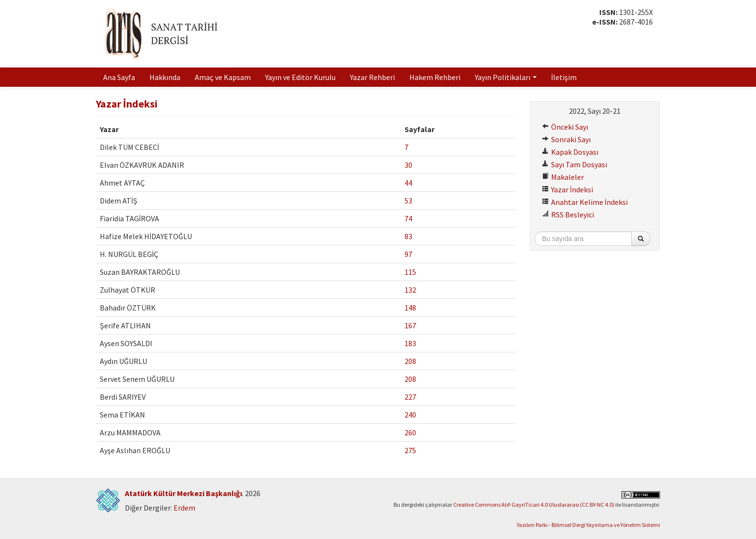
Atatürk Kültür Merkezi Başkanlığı (183, 493)
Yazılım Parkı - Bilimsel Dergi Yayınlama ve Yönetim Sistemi (588, 525)
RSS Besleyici (568, 215)
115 (410, 272)
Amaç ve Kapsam (223, 77)
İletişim (564, 77)
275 (410, 450)
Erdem (184, 508)
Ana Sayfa (119, 77)
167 (410, 325)
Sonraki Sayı (566, 139)
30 (408, 165)
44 (408, 183)
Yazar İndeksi (567, 189)
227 (410, 397)
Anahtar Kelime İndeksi (585, 202)
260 (410, 432)
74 (408, 218)
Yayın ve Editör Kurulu (300, 77)
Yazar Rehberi (372, 77)
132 (410, 290)
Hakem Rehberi (435, 77)
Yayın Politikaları (506, 77)
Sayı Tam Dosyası (574, 164)
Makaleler (563, 177)
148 (410, 308)
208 (410, 361)
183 (410, 343)
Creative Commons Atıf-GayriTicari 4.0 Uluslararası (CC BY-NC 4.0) (534, 505)
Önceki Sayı (565, 127)
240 (410, 415)
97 (408, 254)
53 (408, 201)
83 (408, 236)
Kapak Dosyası (570, 152)
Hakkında (165, 77)
